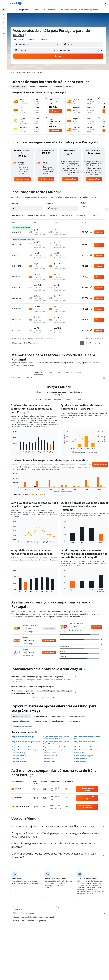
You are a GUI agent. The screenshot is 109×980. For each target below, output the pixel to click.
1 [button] (82, 343)
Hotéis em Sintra (49, 762)
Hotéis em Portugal (19, 753)
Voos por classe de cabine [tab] (23, 726)
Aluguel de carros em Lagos (53, 750)
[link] (22, 179)
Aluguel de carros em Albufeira (86, 750)
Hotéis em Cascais (81, 759)
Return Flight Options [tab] (21, 721)
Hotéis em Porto (80, 753)
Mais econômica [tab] (19, 87)
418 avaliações (28, 656)
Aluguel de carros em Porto (22, 747)
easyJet (25, 637)
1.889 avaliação (28, 644)
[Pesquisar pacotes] (4, 23)
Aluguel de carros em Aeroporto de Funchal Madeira (56, 743)
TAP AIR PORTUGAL (30, 625)
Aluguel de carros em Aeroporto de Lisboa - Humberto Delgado (56, 738)
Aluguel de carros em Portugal (23, 737)
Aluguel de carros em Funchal (54, 747)
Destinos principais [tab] (41, 716)
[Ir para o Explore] (4, 28)
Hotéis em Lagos (18, 759)
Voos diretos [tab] (44, 87)
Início (12, 72)
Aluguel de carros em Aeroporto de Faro (27, 742)
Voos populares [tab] (74, 721)
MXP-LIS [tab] (78, 372)
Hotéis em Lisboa (49, 753)
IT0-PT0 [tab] (38, 400)
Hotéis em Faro (49, 759)
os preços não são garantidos (56, 907)
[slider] (106, 209)
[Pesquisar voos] (4, 10)
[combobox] (44, 39)
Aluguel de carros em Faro (84, 747)
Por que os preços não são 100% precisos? (59, 921)
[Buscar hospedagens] (4, 14)
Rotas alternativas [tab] (40, 721)
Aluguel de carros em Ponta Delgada (25, 750)
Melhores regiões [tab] (58, 716)
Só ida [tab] (68, 87)
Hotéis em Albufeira (19, 756)
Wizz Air (25, 649)
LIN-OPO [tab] (39, 372)
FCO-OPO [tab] (68, 372)
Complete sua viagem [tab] (21, 716)
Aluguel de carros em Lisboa (85, 742)
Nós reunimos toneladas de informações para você (59, 917)
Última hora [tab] (57, 87)
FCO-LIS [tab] (59, 372)
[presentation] (26, 35)
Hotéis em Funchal (50, 756)
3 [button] (91, 343)
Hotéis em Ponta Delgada (84, 756)
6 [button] (100, 343)
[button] (4, 3)
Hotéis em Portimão (19, 762)
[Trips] (4, 34)
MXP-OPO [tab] (49, 372)
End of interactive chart (12, 452)
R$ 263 (18, 35)
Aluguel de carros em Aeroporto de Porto (87, 738)
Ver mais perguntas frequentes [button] (44, 698)
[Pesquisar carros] (4, 19)
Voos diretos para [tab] (58, 721)
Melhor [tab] (32, 87)
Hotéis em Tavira (80, 762)
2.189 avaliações (28, 632)
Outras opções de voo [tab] (77, 716)
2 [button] (86, 343)
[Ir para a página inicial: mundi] (15, 3)
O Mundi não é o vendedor (59, 913)
